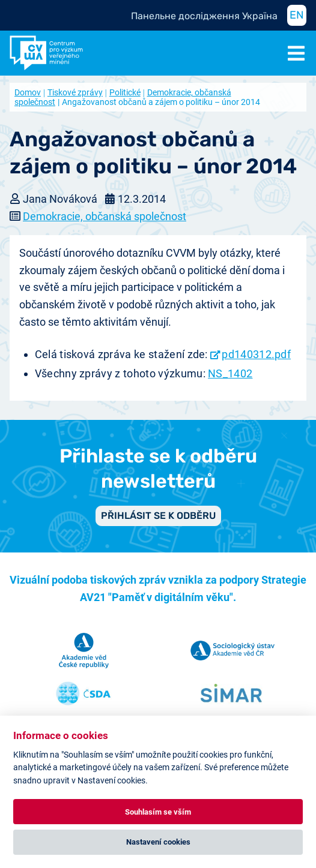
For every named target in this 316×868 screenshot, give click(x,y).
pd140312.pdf (256, 354)
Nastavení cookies (158, 842)
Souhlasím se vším (158, 812)
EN (297, 15)
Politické (125, 92)
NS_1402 (230, 373)
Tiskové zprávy (75, 92)
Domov (28, 92)
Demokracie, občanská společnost (105, 216)
